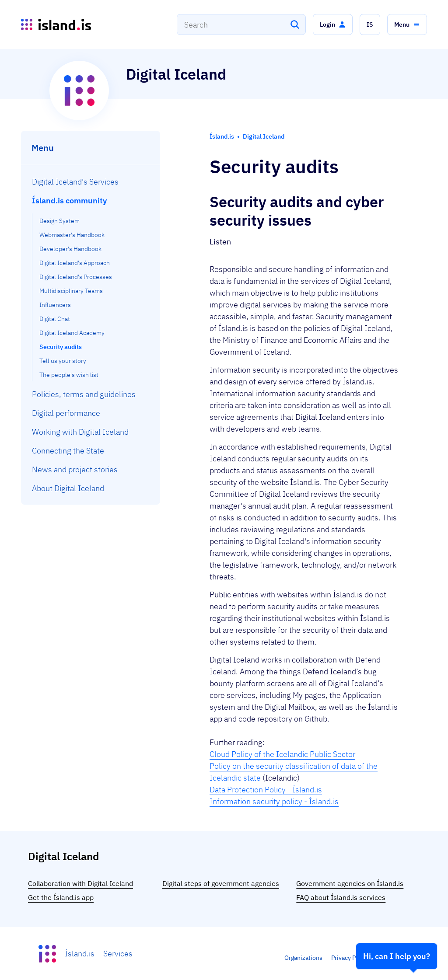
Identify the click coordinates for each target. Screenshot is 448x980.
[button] (333, 24)
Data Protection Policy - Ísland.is (266, 790)
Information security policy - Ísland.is (274, 801)
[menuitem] (91, 182)
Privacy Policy (350, 958)
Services (118, 954)
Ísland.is (80, 954)
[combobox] (241, 24)
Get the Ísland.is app (61, 897)
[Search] (295, 24)
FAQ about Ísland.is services (341, 897)
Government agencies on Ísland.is (350, 883)
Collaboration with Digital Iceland (80, 883)
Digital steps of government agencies (221, 883)
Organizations (303, 958)
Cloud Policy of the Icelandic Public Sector (282, 754)
